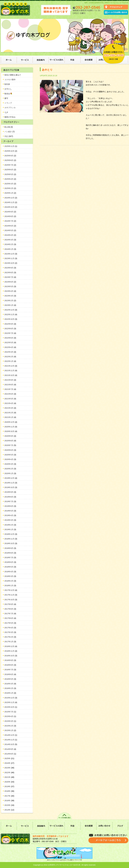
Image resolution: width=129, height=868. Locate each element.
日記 (9, 136)
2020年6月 (10, 450)
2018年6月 (10, 562)
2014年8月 (10, 754)
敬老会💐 (8, 94)
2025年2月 (10, 188)
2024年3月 (10, 240)
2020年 (9, 782)
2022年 (9, 773)
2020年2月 (10, 469)
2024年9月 (10, 212)
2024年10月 (11, 207)
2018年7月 (10, 558)
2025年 (9, 758)
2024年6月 (10, 226)
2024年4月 (10, 235)
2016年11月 (11, 651)
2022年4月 (10, 347)
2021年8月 (10, 385)
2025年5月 (10, 174)
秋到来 (7, 84)
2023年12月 (11, 254)
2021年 (9, 777)
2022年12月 (11, 310)
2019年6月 (10, 506)
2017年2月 (10, 637)
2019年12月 (11, 478)
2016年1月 (10, 693)
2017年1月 (10, 642)
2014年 (9, 810)
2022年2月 (10, 357)
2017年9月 (10, 604)
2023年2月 (10, 301)
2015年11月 (11, 702)
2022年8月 (10, 329)
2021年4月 (10, 403)
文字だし (8, 89)
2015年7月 (10, 712)
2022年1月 (10, 361)
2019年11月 (11, 483)
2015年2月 (10, 726)
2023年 (9, 768)
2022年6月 (10, 338)
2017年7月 (10, 614)
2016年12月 (11, 646)
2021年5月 (10, 399)
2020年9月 (10, 436)
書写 (6, 98)
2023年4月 (10, 291)
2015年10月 (11, 707)
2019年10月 (11, 487)
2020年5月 (10, 455)
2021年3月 (10, 408)
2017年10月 (11, 600)
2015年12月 (11, 698)
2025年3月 (10, 184)
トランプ (8, 103)
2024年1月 (10, 249)
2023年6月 (10, 282)
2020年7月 (10, 445)
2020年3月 (10, 464)
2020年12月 (11, 422)
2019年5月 (10, 511)
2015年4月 (10, 716)
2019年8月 (10, 497)
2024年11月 (11, 202)
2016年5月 (10, 679)
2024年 (9, 763)
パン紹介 (10, 132)
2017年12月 (11, 590)
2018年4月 (10, 572)
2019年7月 (10, 501)
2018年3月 (10, 576)
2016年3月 (10, 684)
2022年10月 (11, 319)
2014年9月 (10, 749)
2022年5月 (10, 342)
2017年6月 (10, 618)
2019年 (9, 786)
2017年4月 (10, 628)
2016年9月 (10, 660)
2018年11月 (11, 539)
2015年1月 (10, 730)
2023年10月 (11, 263)
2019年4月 (10, 515)
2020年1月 (10, 473)
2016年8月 (10, 665)
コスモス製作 (10, 80)
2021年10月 (11, 375)
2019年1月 (10, 529)
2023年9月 (10, 268)
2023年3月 (10, 296)
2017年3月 (10, 632)
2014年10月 (11, 744)
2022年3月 (10, 352)
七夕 (6, 112)
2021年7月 (10, 389)
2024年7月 (10, 221)
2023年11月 (11, 258)
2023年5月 (10, 286)
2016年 (9, 801)
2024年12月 (11, 198)
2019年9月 (10, 492)
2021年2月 (10, 413)
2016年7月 (10, 670)
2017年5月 (10, 623)
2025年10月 (11, 151)
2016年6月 (10, 674)
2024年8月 (10, 216)
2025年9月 (10, 156)
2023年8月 (10, 273)
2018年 (9, 791)
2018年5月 (10, 567)
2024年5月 (10, 230)
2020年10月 (11, 431)
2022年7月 (10, 333)
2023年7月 (10, 277)
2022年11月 (11, 314)
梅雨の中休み (10, 117)
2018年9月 (10, 548)
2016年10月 (11, 656)
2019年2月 (10, 525)
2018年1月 (10, 586)
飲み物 (9, 127)
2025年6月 (10, 170)
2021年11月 (11, 371)
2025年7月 (10, 165)
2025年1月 (10, 193)
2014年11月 (11, 740)
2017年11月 (11, 595)
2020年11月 (11, 427)
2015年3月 (10, 721)
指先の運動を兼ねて (13, 75)
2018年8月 (10, 553)
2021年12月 (11, 366)
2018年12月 (11, 534)
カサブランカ (10, 108)
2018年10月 (11, 543)
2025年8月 (10, 160)
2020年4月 (10, 459)
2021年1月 (10, 417)
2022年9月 (10, 324)
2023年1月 (10, 305)
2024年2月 (10, 244)
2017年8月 (10, 609)
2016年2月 (10, 688)
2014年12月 (11, 735)
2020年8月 (10, 441)
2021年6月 (10, 394)
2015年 (9, 805)
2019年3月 (10, 520)
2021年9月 (10, 380)
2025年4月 (10, 179)
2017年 (9, 796)
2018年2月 (10, 581)
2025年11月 (11, 146)
